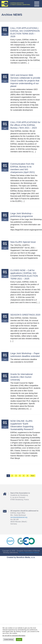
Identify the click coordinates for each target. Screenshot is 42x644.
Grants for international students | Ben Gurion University (21, 377)
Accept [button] (19, 639)
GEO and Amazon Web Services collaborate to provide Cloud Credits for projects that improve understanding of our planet (25, 81)
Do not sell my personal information (14, 636)
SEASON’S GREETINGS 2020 (25, 315)
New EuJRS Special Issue (23, 242)
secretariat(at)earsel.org (19, 517)
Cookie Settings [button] (9, 639)
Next (33, 476)
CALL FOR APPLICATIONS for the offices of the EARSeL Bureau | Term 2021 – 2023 (25, 125)
